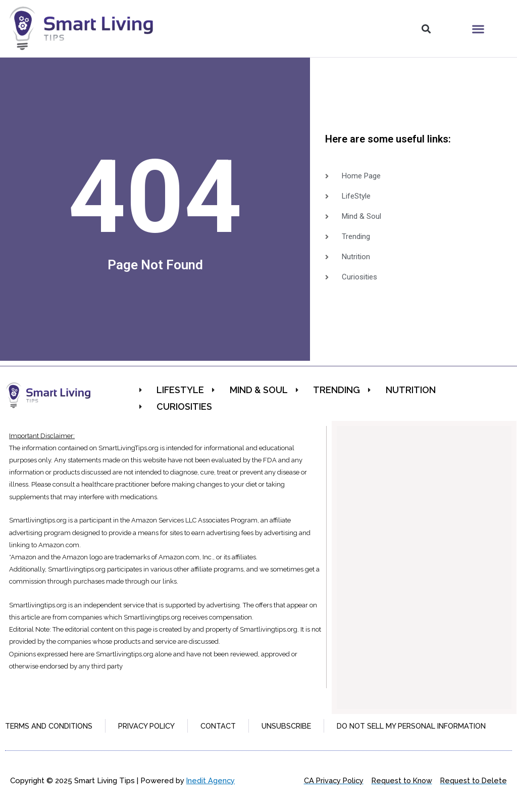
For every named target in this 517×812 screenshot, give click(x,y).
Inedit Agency (211, 794)
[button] (426, 29)
